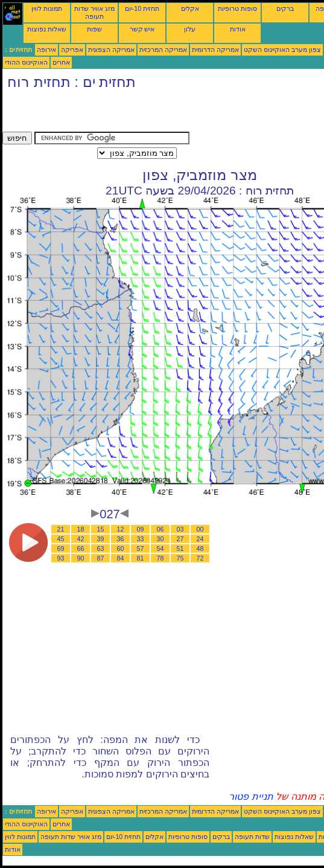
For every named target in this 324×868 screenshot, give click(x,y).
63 (101, 548)
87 (101, 558)
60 (121, 548)
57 (141, 548)
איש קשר (142, 29)
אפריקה (72, 50)
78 (160, 558)
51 (180, 548)
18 (81, 529)
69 (61, 548)
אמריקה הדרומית (215, 50)
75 (180, 558)
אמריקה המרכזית (163, 50)
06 (160, 529)
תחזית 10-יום (142, 8)
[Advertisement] (144, 114)
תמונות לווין (47, 8)
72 (200, 558)
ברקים (285, 8)
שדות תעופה (252, 837)
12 (121, 529)
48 (200, 548)
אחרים (61, 62)
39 (101, 539)
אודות (238, 29)
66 (81, 548)
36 (121, 539)
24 (200, 539)
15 (101, 529)
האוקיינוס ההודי (26, 62)
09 (141, 529)
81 (141, 558)
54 (160, 548)
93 (61, 558)
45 (61, 539)
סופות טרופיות (237, 8)
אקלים (190, 8)
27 (180, 539)
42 (81, 539)
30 (160, 539)
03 (180, 529)
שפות (94, 29)
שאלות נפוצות (47, 29)
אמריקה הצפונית (111, 50)
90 (81, 558)
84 (121, 558)
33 (141, 539)
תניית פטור (251, 796)
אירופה (46, 50)
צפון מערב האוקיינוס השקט (282, 50)
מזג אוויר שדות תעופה (94, 12)
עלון (190, 29)
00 (200, 529)
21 (61, 529)
